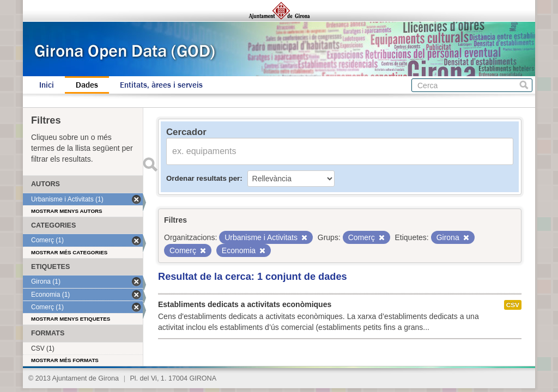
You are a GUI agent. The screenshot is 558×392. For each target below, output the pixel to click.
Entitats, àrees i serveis (161, 85)
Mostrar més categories (69, 252)
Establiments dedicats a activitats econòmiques (245, 304)
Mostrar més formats (65, 360)
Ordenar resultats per (203, 178)
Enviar (150, 164)
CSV (513, 305)
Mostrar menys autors (67, 211)
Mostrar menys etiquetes (71, 319)
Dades (87, 85)
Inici (47, 85)
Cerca (524, 85)
